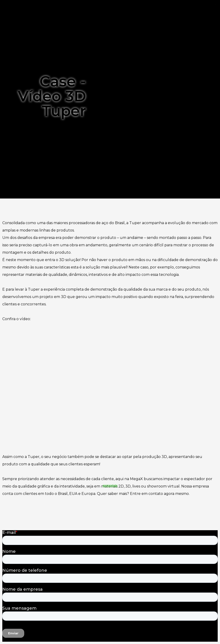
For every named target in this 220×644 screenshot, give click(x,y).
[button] (110, 492)
